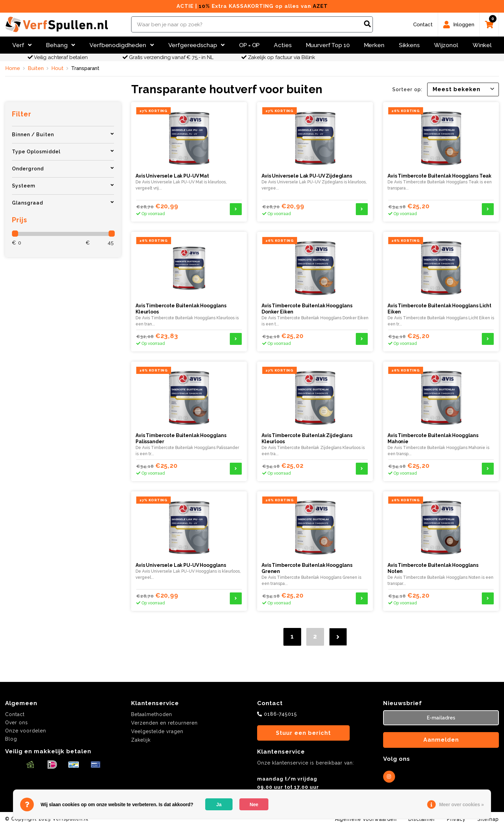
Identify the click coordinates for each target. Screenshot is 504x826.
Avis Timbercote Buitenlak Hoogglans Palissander (181, 438)
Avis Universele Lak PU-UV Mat (172, 176)
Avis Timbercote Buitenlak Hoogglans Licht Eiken (439, 309)
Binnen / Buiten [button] (63, 134)
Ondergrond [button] (63, 169)
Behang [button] (61, 45)
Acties (283, 45)
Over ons (17, 723)
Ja (219, 804)
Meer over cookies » (461, 804)
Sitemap (488, 819)
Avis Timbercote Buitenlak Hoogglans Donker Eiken (307, 309)
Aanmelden (441, 740)
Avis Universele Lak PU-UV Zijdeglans (307, 176)
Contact (15, 714)
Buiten (36, 68)
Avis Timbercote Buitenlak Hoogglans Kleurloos (181, 309)
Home (13, 68)
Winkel (482, 45)
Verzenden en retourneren (164, 723)
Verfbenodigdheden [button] (122, 45)
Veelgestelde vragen (157, 731)
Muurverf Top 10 (328, 45)
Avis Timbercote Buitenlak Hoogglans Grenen (307, 568)
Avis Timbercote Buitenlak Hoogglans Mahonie (433, 438)
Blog (11, 739)
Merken (374, 45)
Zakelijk (141, 740)
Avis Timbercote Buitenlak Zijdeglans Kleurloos (307, 438)
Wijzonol (446, 45)
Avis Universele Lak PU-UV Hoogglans (181, 565)
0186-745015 (281, 714)
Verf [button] (22, 45)
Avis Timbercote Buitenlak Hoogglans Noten (433, 568)
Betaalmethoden (152, 714)
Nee (254, 804)
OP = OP (249, 45)
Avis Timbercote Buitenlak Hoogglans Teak (439, 176)
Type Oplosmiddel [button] (63, 151)
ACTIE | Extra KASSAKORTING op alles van (252, 6)
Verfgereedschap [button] (197, 45)
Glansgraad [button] (63, 203)
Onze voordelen (26, 731)
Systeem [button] (63, 186)
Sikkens (409, 45)
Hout (57, 68)
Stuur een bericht (303, 733)
